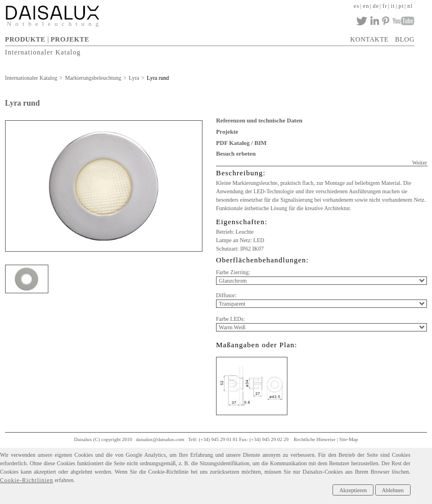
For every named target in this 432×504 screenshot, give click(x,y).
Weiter (420, 163)
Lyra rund (158, 78)
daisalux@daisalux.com (160, 439)
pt (401, 6)
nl (410, 6)
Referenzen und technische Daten (259, 120)
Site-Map (349, 439)
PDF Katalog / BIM (241, 143)
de (376, 6)
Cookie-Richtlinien (27, 480)
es (357, 6)
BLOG (405, 39)
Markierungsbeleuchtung (93, 78)
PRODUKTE (25, 39)
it (393, 6)
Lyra (134, 78)
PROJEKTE (70, 39)
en (366, 6)
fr (385, 6)
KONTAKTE (370, 39)
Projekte (227, 131)
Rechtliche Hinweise (315, 439)
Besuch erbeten (236, 153)
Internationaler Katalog (43, 52)
